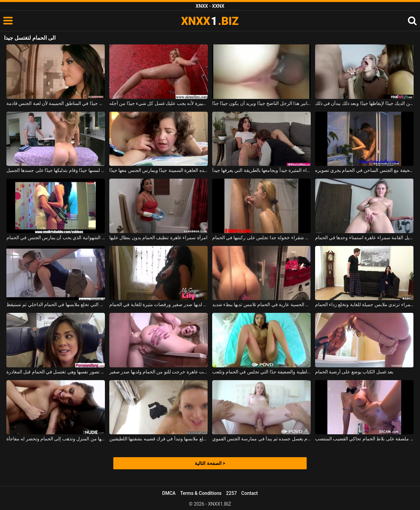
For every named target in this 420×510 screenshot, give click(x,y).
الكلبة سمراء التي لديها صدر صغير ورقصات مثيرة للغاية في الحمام (159, 304)
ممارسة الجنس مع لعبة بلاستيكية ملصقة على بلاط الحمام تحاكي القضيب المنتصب (365, 439)
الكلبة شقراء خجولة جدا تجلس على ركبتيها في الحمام (262, 238)
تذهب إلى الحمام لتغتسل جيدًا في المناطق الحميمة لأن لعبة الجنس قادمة (56, 103)
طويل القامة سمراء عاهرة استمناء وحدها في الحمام (365, 238)
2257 (231, 493)
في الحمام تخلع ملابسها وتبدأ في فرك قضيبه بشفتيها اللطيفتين (159, 439)
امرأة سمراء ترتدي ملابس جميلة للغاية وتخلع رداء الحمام (365, 304)
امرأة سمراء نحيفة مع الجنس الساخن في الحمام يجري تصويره (365, 170)
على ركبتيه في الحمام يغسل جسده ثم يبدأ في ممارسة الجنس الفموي (262, 439)
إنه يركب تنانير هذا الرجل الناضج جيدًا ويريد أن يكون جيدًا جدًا (262, 103)
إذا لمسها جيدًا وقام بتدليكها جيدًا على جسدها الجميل (56, 170)
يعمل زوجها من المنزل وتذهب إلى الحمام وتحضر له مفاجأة (56, 439)
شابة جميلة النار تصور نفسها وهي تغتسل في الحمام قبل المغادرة (56, 372)
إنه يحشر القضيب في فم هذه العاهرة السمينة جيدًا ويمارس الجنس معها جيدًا (159, 170)
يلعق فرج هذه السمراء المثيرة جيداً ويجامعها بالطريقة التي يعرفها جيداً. (262, 170)
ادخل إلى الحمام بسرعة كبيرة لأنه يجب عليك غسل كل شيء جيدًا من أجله (159, 103)
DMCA (169, 493)
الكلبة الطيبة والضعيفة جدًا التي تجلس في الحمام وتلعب (262, 372)
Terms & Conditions (201, 493)
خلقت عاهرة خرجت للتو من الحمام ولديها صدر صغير (159, 372)
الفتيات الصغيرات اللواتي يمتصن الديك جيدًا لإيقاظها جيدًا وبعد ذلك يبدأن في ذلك (365, 103)
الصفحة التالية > (210, 463)
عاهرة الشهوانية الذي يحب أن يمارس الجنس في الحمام (56, 238)
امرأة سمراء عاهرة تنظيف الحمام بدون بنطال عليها (158, 238)
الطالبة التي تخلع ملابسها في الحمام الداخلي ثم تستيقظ (56, 304)
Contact (250, 493)
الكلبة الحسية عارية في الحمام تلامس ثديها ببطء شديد (262, 304)
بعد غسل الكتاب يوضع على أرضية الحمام (354, 372)
